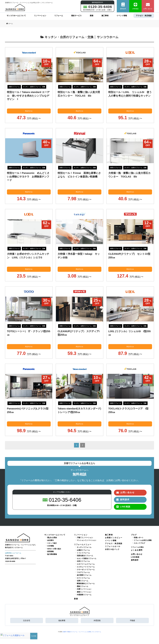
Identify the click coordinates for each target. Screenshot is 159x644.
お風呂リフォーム (83, 550)
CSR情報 (50, 546)
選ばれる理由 (52, 538)
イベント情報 (122, 16)
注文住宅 (27, 620)
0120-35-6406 (10, 561)
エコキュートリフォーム (86, 567)
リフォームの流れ (137, 547)
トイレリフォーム (83, 553)
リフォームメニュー (83, 544)
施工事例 (105, 16)
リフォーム (59, 16)
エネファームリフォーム (86, 564)
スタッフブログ (139, 543)
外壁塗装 (97, 620)
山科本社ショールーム (13, 553)
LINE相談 (135, 6)
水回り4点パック (112, 549)
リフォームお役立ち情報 (143, 540)
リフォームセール (113, 546)
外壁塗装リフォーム (84, 595)
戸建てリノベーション (85, 538)
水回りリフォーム (14, 87)
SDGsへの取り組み (54, 549)
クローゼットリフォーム (86, 570)
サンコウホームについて (16, 16)
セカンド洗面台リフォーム (87, 559)
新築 (92, 16)
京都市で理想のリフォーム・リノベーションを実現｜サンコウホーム (82, 632)
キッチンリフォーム (84, 547)
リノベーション (40, 16)
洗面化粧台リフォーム (85, 556)
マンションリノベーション (87, 540)
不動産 (132, 620)
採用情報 (50, 552)
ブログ (134, 535)
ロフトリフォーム (83, 578)
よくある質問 (137, 550)
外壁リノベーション (84, 589)
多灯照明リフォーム (84, 575)
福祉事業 (62, 620)
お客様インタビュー (114, 538)
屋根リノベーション (84, 592)
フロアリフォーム (83, 572)
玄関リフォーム (83, 581)
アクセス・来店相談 (144, 16)
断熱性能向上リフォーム (86, 584)
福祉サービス (76, 16)
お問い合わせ (148, 6)
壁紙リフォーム (83, 586)
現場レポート (139, 538)
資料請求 (123, 6)
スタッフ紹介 (52, 543)
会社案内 (50, 540)
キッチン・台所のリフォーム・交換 (34, 87)
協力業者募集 (52, 554)
